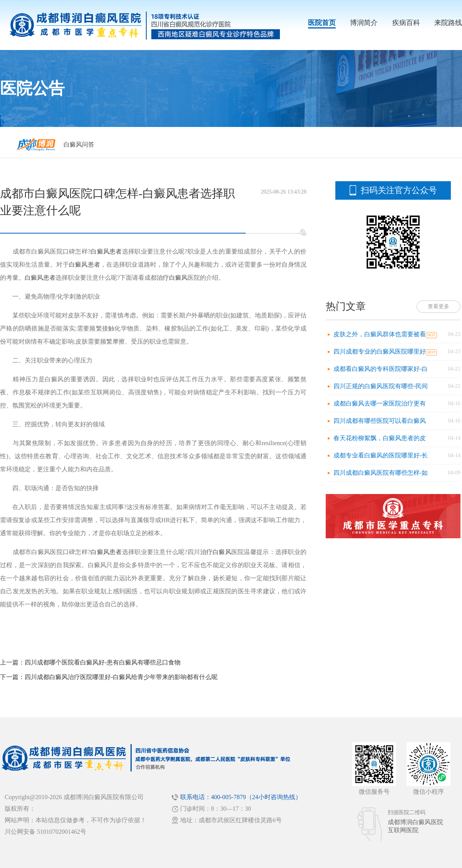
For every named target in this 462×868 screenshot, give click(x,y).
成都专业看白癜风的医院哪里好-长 (381, 455)
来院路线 (448, 23)
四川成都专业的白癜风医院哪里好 (380, 351)
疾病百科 (406, 23)
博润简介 (364, 23)
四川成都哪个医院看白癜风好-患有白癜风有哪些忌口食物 (103, 662)
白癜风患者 (106, 251)
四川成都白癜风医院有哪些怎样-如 (381, 473)
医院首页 (322, 23)
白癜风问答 (79, 144)
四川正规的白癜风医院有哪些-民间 (381, 386)
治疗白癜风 (172, 278)
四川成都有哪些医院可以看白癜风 (380, 421)
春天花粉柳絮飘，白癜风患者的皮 (380, 438)
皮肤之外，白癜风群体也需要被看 (380, 334)
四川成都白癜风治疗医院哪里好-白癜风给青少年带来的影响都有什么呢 (121, 677)
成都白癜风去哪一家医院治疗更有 (380, 403)
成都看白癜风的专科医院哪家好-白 (381, 369)
